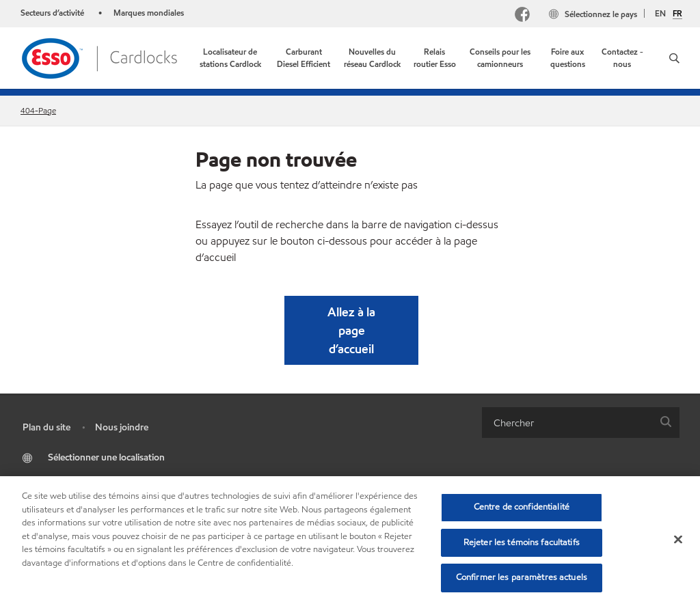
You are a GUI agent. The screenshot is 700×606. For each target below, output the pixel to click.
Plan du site (46, 427)
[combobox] (581, 423)
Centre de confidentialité (522, 507)
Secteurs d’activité (53, 13)
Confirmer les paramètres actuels (522, 577)
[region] (350, 541)
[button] (674, 58)
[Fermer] (678, 540)
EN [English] (660, 13)
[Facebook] (522, 16)
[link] (230, 58)
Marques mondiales (149, 13)
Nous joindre (122, 427)
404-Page (38, 110)
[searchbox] (567, 423)
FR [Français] (677, 14)
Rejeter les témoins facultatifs (522, 542)
